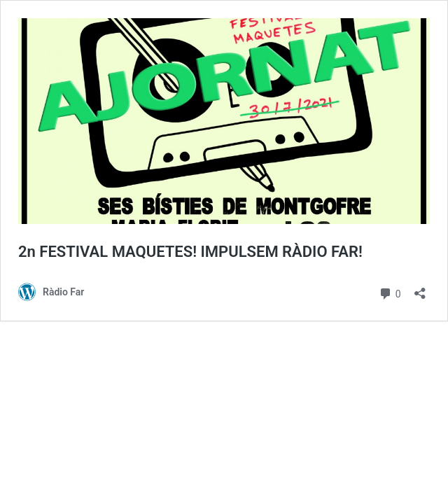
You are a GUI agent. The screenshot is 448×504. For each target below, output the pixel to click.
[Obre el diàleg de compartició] (420, 289)
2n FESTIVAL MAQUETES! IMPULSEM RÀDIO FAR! (190, 252)
